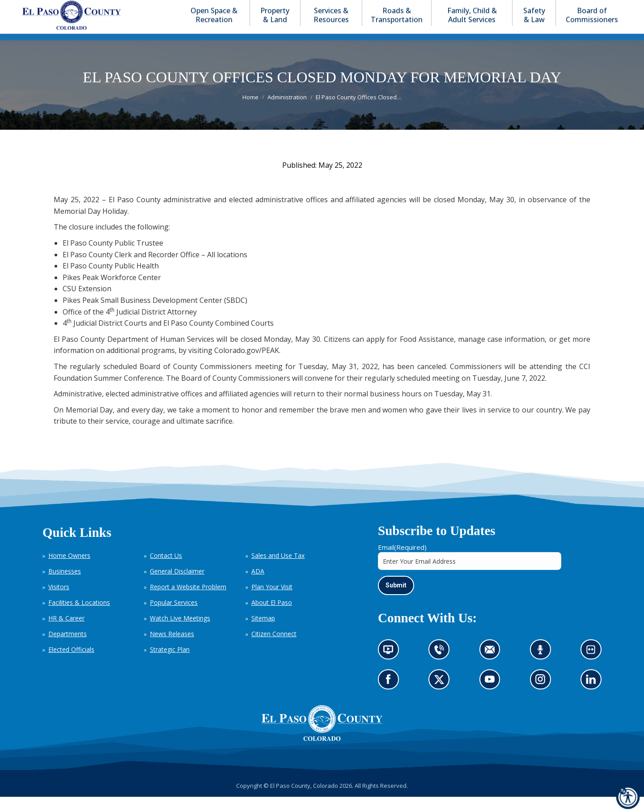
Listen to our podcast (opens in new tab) (543, 668)
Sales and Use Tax (278, 572)
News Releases (172, 650)
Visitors (59, 603)
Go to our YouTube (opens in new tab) (492, 698)
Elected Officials (71, 665)
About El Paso (272, 619)
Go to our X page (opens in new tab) (442, 698)
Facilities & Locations (79, 619)
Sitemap (263, 634)
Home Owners (69, 572)
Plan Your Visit (272, 603)
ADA (258, 587)
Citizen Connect (274, 650)
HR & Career (66, 634)
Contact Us (166, 572)
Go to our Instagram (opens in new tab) (543, 698)
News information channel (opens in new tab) (391, 668)
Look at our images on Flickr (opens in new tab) (594, 668)
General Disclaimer (177, 587)
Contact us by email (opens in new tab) (493, 668)
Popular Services (174, 619)
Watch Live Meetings (180, 634)
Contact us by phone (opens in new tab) (442, 668)
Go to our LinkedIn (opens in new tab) (593, 698)
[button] (578, 8)
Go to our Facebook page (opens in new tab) (391, 698)
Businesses (65, 587)
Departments (68, 650)
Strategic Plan (170, 665)
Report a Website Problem (188, 603)
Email (402, 563)
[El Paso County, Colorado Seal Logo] (322, 754)
